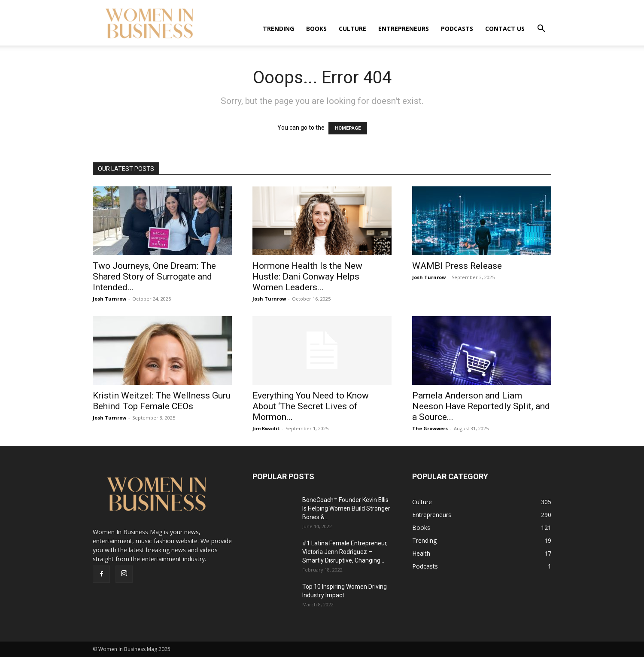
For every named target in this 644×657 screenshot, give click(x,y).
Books (316, 29)
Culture (352, 29)
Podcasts (457, 29)
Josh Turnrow (109, 299)
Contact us (505, 29)
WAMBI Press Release (457, 266)
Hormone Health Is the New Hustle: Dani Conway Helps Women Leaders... (307, 277)
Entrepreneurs (404, 29)
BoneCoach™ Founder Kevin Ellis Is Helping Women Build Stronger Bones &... (346, 508)
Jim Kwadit (266, 428)
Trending (278, 29)
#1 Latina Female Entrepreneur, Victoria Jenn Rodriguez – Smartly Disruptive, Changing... (345, 552)
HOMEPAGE (348, 128)
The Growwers (430, 428)
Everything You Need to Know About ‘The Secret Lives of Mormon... (311, 406)
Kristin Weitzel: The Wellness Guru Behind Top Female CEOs (162, 401)
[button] (541, 29)
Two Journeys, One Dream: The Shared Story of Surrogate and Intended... (154, 277)
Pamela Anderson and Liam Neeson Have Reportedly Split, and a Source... (481, 406)
